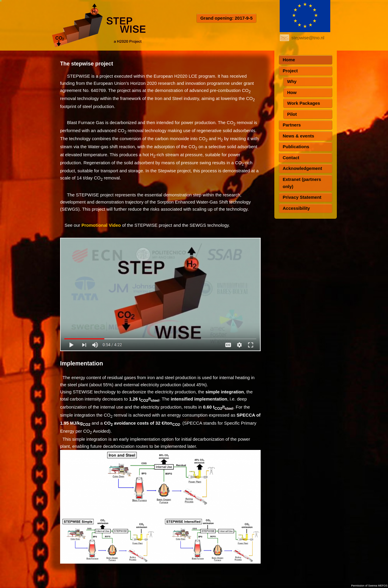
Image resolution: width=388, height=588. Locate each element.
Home (289, 60)
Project (290, 71)
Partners (292, 125)
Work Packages (304, 103)
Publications (296, 147)
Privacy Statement (302, 197)
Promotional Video (101, 225)
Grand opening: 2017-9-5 (226, 18)
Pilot (292, 114)
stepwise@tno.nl (308, 38)
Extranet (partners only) (302, 183)
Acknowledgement (302, 168)
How (292, 92)
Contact (291, 158)
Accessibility (296, 208)
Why (292, 81)
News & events (298, 136)
